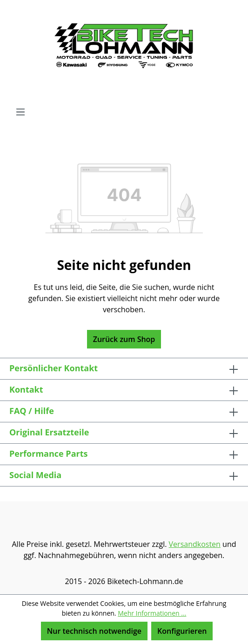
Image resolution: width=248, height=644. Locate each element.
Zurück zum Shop (124, 339)
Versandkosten (195, 544)
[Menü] (20, 112)
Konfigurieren (182, 631)
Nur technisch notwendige (94, 631)
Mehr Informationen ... (152, 613)
